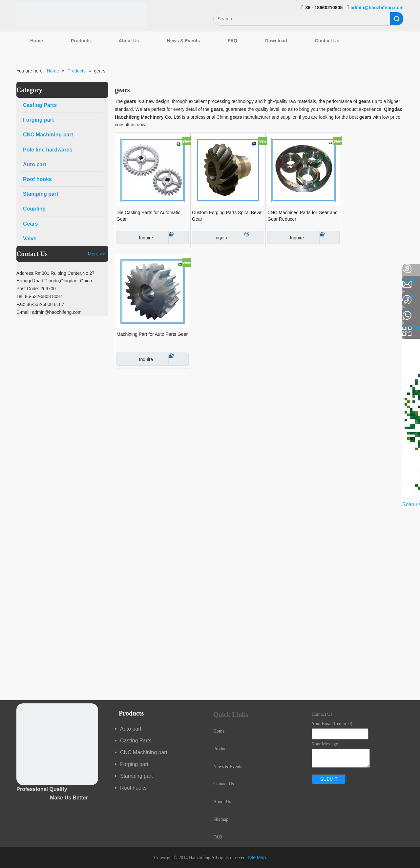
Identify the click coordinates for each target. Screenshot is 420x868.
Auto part (131, 729)
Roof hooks (133, 788)
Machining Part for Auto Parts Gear (152, 334)
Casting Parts (136, 741)
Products (81, 41)
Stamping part (136, 776)
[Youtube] (8, 321)
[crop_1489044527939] (57, 744)
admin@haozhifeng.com (377, 8)
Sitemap (221, 819)
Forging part (134, 764)
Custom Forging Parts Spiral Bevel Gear (227, 216)
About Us (129, 41)
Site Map (257, 858)
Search (397, 19)
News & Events (183, 41)
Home (37, 41)
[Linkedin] (8, 286)
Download (276, 41)
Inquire (135, 237)
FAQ (232, 41)
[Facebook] (8, 269)
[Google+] (8, 303)
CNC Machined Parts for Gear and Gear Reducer (303, 216)
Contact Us (327, 41)
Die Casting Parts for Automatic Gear (148, 216)
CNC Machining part (144, 752)
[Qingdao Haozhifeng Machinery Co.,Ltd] (82, 15)
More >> (96, 254)
